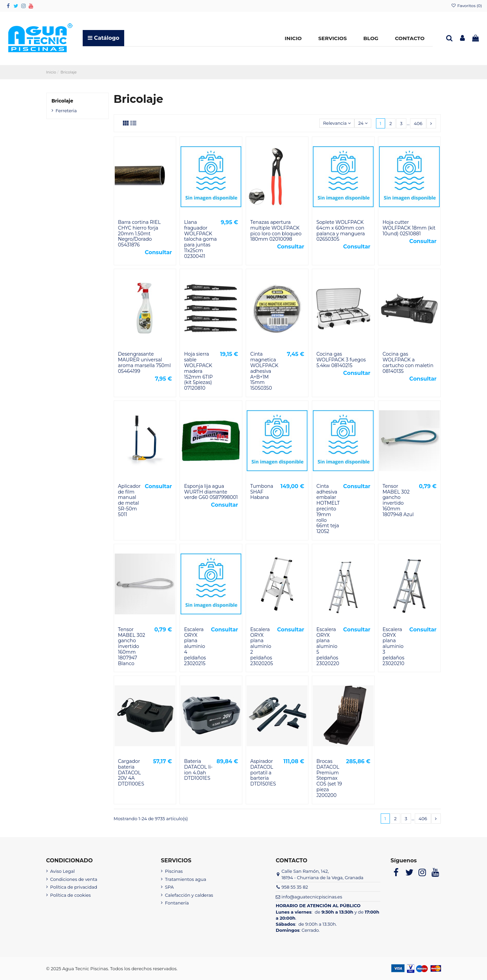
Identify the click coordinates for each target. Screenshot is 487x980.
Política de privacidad (74, 887)
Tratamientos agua (186, 879)
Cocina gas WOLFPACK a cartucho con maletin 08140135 (408, 362)
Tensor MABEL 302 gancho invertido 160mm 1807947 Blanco (132, 646)
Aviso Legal (63, 871)
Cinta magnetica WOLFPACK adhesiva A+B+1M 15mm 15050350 (264, 371)
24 (363, 123)
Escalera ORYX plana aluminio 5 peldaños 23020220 (328, 646)
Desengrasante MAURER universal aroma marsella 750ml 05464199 (145, 362)
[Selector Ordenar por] (337, 123)
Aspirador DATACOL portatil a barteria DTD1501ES (263, 773)
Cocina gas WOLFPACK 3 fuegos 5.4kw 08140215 (341, 360)
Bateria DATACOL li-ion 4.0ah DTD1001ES (198, 770)
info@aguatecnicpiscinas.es (312, 897)
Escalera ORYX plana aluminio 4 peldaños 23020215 (195, 646)
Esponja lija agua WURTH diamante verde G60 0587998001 (211, 492)
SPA (169, 887)
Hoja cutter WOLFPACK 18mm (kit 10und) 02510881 (409, 228)
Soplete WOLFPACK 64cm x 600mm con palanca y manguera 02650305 (341, 231)
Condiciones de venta (74, 879)
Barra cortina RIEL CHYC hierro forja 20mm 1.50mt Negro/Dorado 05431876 (139, 233)
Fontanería (177, 903)
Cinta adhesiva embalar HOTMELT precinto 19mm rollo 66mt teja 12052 (328, 509)
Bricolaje (62, 101)
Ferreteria (66, 111)
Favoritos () (466, 6)
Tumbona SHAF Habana (262, 492)
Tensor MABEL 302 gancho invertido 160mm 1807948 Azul (398, 500)
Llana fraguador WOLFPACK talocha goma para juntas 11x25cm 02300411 (200, 239)
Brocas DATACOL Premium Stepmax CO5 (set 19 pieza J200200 (329, 778)
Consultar (158, 252)
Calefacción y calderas (189, 895)
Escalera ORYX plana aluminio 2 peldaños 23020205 (261, 646)
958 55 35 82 (295, 887)
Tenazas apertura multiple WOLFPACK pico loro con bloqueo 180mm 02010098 (276, 231)
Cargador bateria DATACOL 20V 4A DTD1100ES (131, 773)
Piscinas (174, 871)
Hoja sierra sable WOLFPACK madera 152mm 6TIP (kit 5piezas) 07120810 (198, 371)
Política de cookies (71, 895)
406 (418, 123)
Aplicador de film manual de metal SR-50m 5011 (129, 500)
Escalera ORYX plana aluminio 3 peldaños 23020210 (393, 646)
